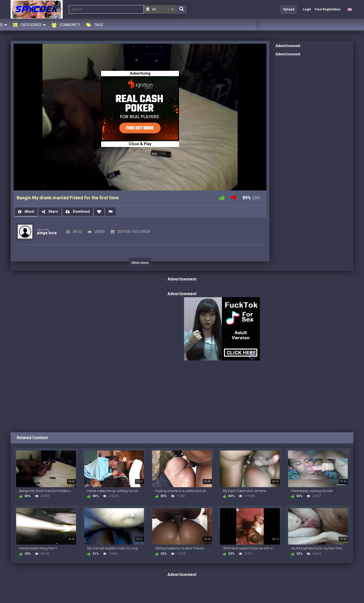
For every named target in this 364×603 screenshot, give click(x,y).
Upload (289, 9)
